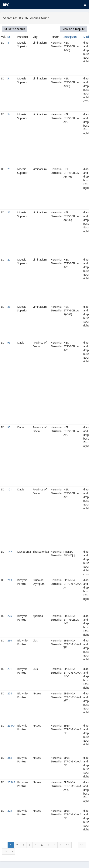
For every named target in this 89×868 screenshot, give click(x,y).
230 (10, 640)
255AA (11, 782)
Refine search (15, 29)
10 (68, 845)
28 (9, 307)
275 (10, 811)
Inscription (70, 37)
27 (9, 259)
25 (9, 169)
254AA (11, 726)
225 (10, 616)
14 (6, 851)
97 (9, 427)
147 (10, 552)
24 (9, 114)
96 (9, 343)
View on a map (74, 29)
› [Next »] (12, 851)
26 (9, 212)
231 (10, 669)
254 (10, 693)
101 (10, 489)
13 (82, 845)
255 (10, 758)
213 (10, 580)
